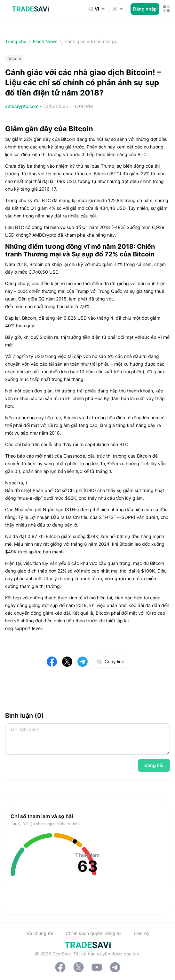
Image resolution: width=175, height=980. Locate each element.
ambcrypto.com (22, 106)
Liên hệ (141, 933)
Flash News (45, 41)
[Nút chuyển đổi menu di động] (167, 9)
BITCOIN (14, 59)
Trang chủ (16, 41)
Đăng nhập (145, 9)
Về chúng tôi (40, 933)
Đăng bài (154, 765)
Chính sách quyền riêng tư (93, 933)
